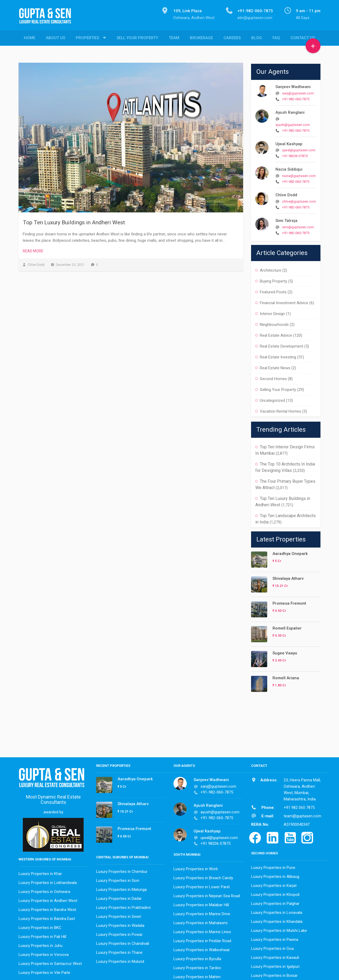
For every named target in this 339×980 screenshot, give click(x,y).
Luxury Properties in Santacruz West (50, 962)
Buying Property (273, 280)
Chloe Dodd (286, 194)
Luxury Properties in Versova (44, 953)
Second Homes (273, 377)
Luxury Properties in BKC (40, 926)
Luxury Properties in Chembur (122, 870)
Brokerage (201, 38)
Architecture (271, 269)
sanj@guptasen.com (298, 92)
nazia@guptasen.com (299, 174)
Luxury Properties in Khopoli (275, 893)
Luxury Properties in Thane (119, 951)
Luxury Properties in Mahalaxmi (200, 922)
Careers (232, 38)
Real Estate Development (282, 345)
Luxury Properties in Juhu (41, 944)
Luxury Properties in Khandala (277, 920)
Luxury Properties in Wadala (120, 924)
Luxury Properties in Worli (196, 868)
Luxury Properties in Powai (119, 933)
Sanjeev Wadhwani (293, 85)
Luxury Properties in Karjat (274, 884)
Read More (33, 250)
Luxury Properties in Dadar (119, 897)
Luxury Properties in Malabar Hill (201, 904)
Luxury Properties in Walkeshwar (202, 949)
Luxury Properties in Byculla (197, 958)
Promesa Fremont (289, 602)
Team (174, 38)
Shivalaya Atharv (288, 577)
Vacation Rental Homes (280, 410)
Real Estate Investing (278, 356)
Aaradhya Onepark (290, 552)
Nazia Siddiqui (289, 168)
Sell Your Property (137, 38)
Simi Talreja (286, 219)
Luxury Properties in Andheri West (48, 899)
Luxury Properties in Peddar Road (202, 940)
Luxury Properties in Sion (118, 879)
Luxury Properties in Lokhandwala (48, 881)
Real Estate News (275, 367)
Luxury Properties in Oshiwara (44, 890)
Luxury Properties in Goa (272, 947)
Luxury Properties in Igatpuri (275, 965)
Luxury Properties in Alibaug (275, 875)
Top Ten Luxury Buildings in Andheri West (74, 221)
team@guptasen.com (302, 815)
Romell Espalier (287, 627)
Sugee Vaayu (285, 652)
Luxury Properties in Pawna (275, 938)
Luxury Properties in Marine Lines (202, 931)
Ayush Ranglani (290, 111)
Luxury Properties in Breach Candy (203, 877)
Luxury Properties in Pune (273, 866)
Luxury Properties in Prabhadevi (123, 906)
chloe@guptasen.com (299, 200)
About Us (55, 38)
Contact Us (303, 38)
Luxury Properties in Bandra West (47, 908)
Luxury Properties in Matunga (121, 888)
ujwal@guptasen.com (299, 149)
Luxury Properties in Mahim (197, 976)
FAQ (276, 38)
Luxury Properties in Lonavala (277, 911)
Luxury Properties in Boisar (274, 974)
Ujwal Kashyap (289, 143)
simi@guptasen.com (298, 226)
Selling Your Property (278, 388)
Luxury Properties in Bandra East (47, 917)
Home (30, 38)
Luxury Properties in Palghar (275, 902)
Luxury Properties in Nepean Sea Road (207, 895)
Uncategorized (272, 399)
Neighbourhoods (274, 323)
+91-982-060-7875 (296, 98)
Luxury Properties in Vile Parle (44, 971)
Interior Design (272, 312)
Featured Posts (273, 291)
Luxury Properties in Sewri (119, 915)
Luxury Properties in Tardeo (197, 967)
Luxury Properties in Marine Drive (202, 913)
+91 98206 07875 (295, 155)
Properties (87, 38)
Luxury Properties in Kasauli (275, 956)
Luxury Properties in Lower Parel (202, 886)
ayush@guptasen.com (293, 123)
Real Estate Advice (276, 334)
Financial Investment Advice (284, 302)
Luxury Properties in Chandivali (123, 942)
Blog (257, 38)
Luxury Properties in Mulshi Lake (279, 929)
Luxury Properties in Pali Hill (42, 935)
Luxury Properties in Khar (40, 872)
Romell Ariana (286, 677)
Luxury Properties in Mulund (120, 960)
